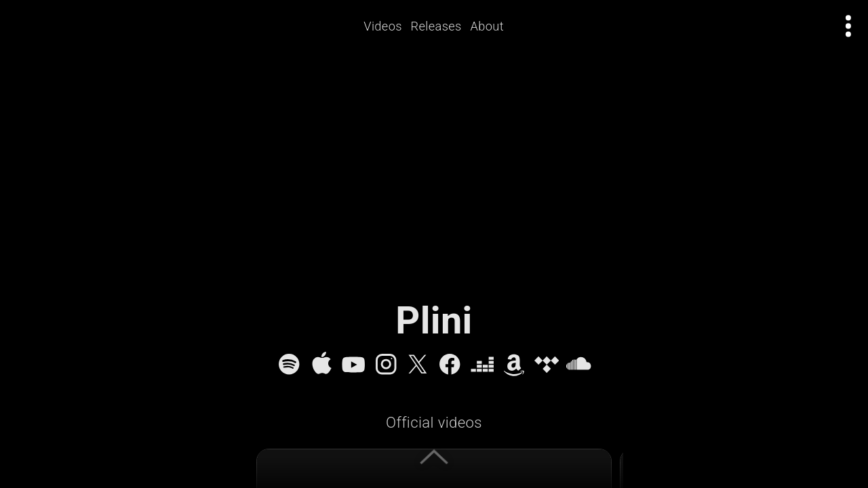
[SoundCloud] (578, 364)
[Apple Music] (321, 364)
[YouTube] (353, 364)
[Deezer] (482, 364)
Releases (441, 26)
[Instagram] (386, 364)
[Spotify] (289, 364)
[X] (418, 364)
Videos (388, 26)
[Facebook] (450, 364)
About (492, 26)
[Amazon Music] (514, 364)
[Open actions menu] (849, 26)
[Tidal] (547, 364)
